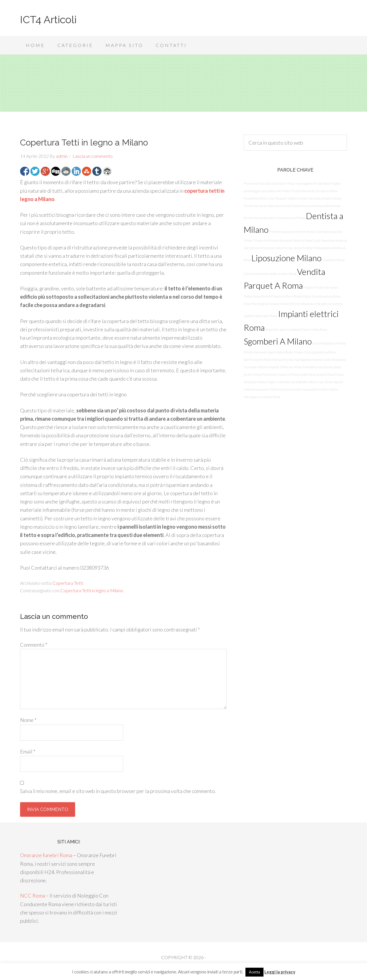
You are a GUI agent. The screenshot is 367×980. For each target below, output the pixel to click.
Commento (34, 645)
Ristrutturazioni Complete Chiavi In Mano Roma (296, 329)
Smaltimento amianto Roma (317, 374)
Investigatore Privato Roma (313, 183)
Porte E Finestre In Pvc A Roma (281, 296)
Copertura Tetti (68, 583)
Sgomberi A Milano (278, 341)
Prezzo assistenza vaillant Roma (320, 206)
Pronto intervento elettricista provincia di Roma (274, 218)
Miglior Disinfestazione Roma (321, 296)
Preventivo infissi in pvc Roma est (265, 198)
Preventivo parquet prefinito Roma (291, 232)
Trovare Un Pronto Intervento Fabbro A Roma (283, 240)
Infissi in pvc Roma (320, 382)
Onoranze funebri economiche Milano (303, 389)
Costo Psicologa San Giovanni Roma (266, 304)
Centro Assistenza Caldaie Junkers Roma (270, 274)
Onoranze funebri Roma (46, 855)
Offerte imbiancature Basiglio (308, 304)
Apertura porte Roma (257, 360)
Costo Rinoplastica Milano (329, 343)
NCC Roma (33, 896)
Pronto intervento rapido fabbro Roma (268, 352)
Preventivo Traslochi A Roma (281, 374)
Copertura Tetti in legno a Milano (92, 590)
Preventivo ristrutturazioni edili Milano (269, 183)
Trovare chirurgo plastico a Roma (314, 352)
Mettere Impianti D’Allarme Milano (280, 367)
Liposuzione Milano (286, 258)
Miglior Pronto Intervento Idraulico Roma (314, 198)
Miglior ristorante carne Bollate (287, 382)
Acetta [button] (254, 972)
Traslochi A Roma (333, 260)
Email (28, 751)
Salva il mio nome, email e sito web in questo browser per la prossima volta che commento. (118, 791)
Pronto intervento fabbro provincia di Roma (272, 206)
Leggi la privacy (280, 972)
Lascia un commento (93, 156)
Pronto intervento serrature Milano (315, 191)
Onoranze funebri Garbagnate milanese (297, 360)
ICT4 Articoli (48, 19)
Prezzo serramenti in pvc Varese (282, 248)
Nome (28, 720)
